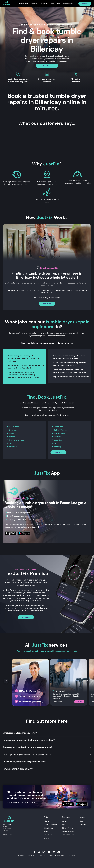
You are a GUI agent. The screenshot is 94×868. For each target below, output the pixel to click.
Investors (65, 821)
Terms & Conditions (50, 824)
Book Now (85, 4)
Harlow (12, 436)
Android (83, 824)
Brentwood (59, 427)
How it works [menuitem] (44, 4)
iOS (81, 821)
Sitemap (47, 838)
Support (46, 831)
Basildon (13, 443)
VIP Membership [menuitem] (24, 4)
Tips (63, 824)
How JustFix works (68, 834)
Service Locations (68, 831)
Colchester (14, 430)
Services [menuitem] (35, 4)
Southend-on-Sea (17, 440)
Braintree (13, 446)
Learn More (58, 701)
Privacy (46, 821)
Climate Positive (68, 827)
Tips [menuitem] (58, 4)
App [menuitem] (52, 4)
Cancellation (48, 834)
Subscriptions (48, 827)
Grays (12, 433)
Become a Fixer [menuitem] (67, 4)
